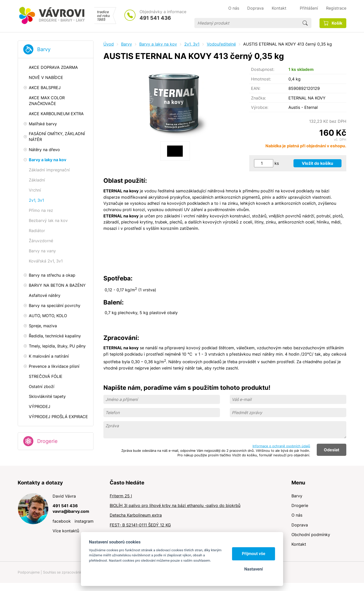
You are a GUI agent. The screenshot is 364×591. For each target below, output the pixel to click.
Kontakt (299, 544)
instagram (84, 521)
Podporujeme (29, 572)
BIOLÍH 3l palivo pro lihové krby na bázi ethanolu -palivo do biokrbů (175, 505)
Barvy (44, 49)
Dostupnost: (263, 69)
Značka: (258, 98)
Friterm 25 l (121, 496)
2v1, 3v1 (192, 44)
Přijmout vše (254, 554)
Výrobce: (260, 107)
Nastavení (253, 569)
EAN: (256, 88)
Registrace (336, 8)
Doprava (300, 525)
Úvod (109, 44)
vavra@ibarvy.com (71, 511)
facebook (62, 521)
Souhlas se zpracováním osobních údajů (76, 572)
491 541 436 (155, 18)
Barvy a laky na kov (158, 44)
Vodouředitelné (221, 44)
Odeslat (332, 450)
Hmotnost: (261, 79)
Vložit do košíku (317, 163)
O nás (297, 515)
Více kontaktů (66, 531)
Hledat (305, 23)
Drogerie (47, 441)
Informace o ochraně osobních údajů (281, 446)
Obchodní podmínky (311, 535)
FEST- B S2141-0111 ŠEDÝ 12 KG (140, 525)
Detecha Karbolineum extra (136, 515)
